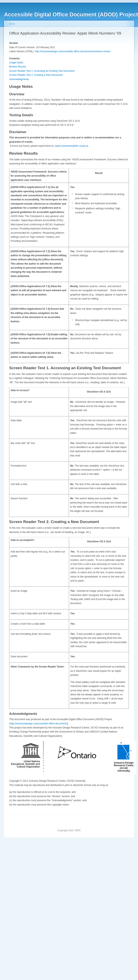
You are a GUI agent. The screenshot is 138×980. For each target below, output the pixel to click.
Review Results (18, 67)
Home (12, 24)
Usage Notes (16, 63)
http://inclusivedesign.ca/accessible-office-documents (39, 724)
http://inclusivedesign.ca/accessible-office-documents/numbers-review (73, 51)
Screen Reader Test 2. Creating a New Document (36, 75)
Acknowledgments (19, 79)
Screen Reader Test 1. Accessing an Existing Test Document (42, 71)
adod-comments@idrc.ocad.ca (71, 146)
